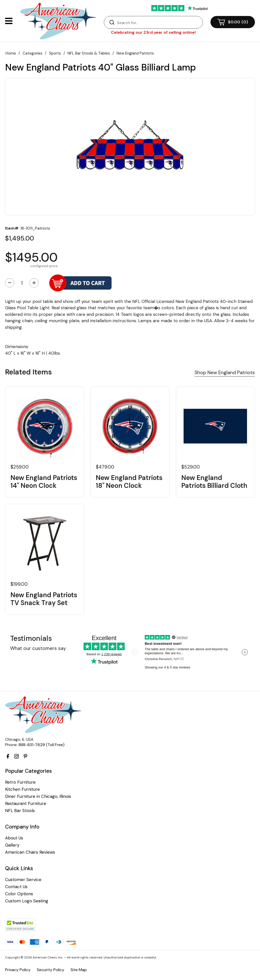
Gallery (12, 845)
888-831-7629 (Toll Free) (42, 745)
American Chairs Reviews (30, 852)
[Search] (158, 23)
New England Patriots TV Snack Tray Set (44, 599)
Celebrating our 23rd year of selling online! (153, 32)
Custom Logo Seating (27, 901)
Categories (32, 53)
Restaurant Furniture (26, 804)
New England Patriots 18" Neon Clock (129, 482)
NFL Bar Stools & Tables (89, 53)
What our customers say (38, 648)
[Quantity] (22, 283)
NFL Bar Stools (20, 811)
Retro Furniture (20, 782)
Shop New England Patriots (225, 373)
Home (11, 53)
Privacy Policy (18, 970)
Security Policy (51, 970)
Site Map (79, 970)
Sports (55, 53)
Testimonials (31, 638)
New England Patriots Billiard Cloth (214, 482)
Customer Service (23, 880)
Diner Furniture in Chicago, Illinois (38, 796)
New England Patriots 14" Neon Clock (44, 482)
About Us (14, 838)
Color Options (19, 894)
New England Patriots (135, 53)
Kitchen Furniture (22, 789)
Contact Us (16, 887)
